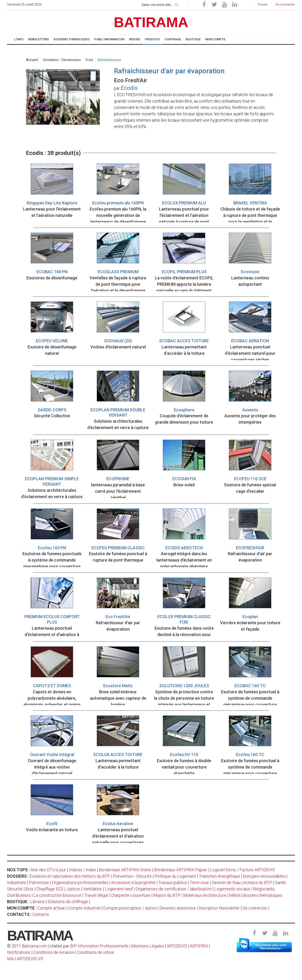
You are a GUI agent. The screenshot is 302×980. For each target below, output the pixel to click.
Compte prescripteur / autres (130, 908)
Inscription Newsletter (219, 908)
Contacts (41, 914)
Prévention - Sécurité (132, 876)
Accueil (32, 60)
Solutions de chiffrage (68, 902)
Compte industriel (84, 908)
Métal (234, 895)
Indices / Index (82, 870)
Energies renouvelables (264, 876)
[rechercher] (177, 4)
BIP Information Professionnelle (99, 946)
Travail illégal (96, 895)
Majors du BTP (167, 895)
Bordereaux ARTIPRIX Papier (181, 870)
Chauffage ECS (50, 889)
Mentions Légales (148, 946)
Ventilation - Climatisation (62, 60)
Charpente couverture (131, 895)
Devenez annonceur (178, 908)
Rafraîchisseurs (109, 60)
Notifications (19, 952)
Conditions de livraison (54, 952)
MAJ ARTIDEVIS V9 (25, 959)
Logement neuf (119, 889)
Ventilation (92, 889)
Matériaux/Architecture (205, 895)
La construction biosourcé (57, 895)
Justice (73, 889)
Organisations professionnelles (80, 883)
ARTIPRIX (199, 946)
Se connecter (255, 908)
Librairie (38, 902)
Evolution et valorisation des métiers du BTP (70, 876)
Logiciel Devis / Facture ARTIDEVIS (242, 870)
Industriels (17, 883)
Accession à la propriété (133, 883)
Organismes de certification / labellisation (174, 889)
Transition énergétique (219, 876)
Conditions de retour (96, 952)
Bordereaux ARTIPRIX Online (125, 870)
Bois (29, 889)
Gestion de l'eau (226, 883)
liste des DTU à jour (48, 870)
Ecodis (129, 88)
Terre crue (199, 883)
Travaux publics (173, 883)
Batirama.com (35, 946)
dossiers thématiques (262, 895)
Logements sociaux (232, 889)
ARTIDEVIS (177, 946)
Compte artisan (51, 908)
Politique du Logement (175, 876)
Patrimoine (39, 883)
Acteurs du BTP (258, 883)
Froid (89, 60)
